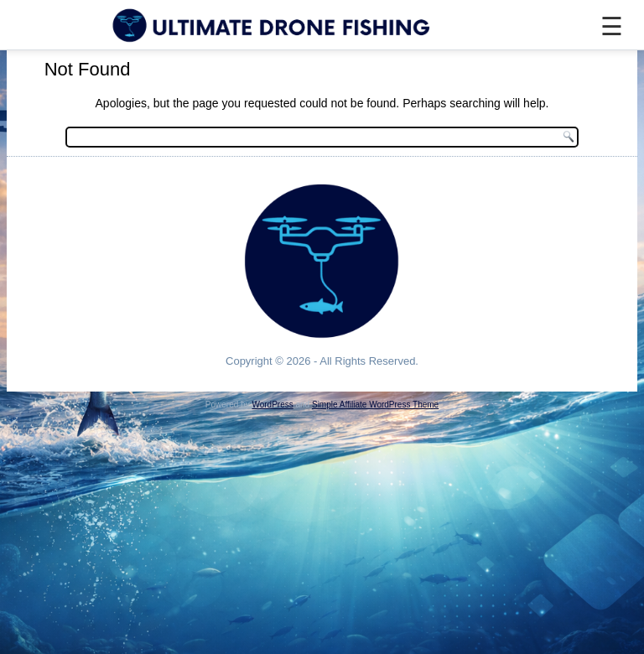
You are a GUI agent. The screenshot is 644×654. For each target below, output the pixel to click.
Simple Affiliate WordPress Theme (375, 405)
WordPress (272, 405)
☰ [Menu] (612, 26)
